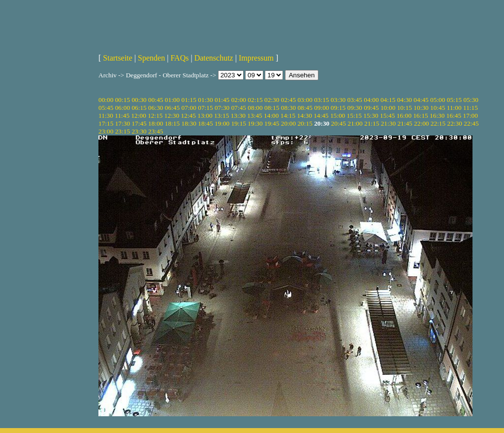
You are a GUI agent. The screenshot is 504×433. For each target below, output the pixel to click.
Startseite (118, 58)
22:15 (438, 123)
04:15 (388, 100)
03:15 (321, 100)
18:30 (189, 123)
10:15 (405, 108)
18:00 (156, 123)
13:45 (254, 116)
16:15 (420, 116)
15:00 (338, 116)
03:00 (305, 100)
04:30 (405, 100)
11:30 (106, 116)
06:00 (123, 108)
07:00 (189, 108)
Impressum (256, 58)
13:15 (221, 116)
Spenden (151, 58)
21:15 (372, 123)
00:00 (106, 100)
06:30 (156, 108)
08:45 (305, 108)
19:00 (222, 123)
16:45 (454, 116)
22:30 (455, 123)
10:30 (421, 108)
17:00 (471, 116)
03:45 (355, 100)
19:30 (255, 123)
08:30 (288, 108)
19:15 (239, 123)
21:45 (405, 123)
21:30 (388, 123)
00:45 (156, 100)
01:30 (205, 100)
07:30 (222, 108)
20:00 (288, 123)
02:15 (255, 100)
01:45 (222, 100)
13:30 (238, 116)
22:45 (471, 123)
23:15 (123, 131)
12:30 (172, 116)
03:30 (338, 100)
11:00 (454, 108)
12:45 (189, 116)
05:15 (454, 100)
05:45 (106, 108)
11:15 (471, 108)
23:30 (139, 131)
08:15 (272, 108)
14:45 (321, 116)
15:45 (387, 116)
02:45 (288, 100)
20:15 (305, 123)
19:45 (272, 123)
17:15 (106, 123)
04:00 (371, 100)
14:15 (288, 116)
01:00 (172, 100)
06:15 (139, 108)
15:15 (354, 116)
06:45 (172, 108)
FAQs (179, 58)
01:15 (189, 100)
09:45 (371, 108)
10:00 (388, 108)
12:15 (155, 116)
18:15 (172, 123)
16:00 (404, 116)
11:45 (122, 116)
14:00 (271, 116)
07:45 (239, 108)
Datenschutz (214, 58)
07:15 (205, 108)
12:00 (138, 116)
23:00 (106, 131)
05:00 (438, 100)
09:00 (321, 108)
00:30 (139, 100)
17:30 (123, 123)
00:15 (123, 100)
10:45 (438, 108)
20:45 (339, 123)
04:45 (421, 100)
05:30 (471, 100)
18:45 (205, 123)
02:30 (272, 100)
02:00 (239, 100)
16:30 (437, 116)
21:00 (355, 123)
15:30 (371, 116)
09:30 (355, 108)
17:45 (139, 123)
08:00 (255, 108)
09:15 (338, 108)
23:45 (156, 131)
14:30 (304, 116)
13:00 (205, 116)
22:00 (421, 123)
